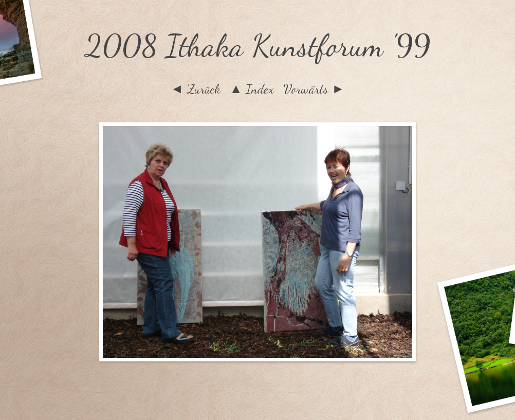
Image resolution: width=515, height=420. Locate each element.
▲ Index (252, 89)
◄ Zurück (196, 89)
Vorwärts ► (314, 89)
